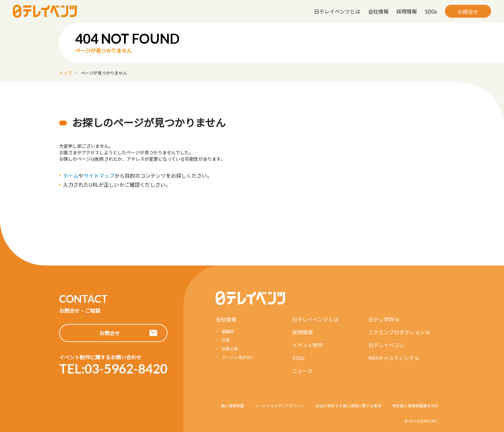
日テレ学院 (381, 319)
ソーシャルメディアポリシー (280, 405)
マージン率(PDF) (237, 357)
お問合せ (468, 12)
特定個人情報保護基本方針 (415, 405)
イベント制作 (308, 345)
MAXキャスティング (391, 358)
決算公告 (230, 349)
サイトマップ (99, 175)
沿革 (226, 340)
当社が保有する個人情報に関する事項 (348, 405)
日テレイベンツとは (337, 11)
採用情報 (407, 11)
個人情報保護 (232, 405)
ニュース (302, 371)
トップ (65, 73)
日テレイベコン (386, 345)
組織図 (228, 331)
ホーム (71, 175)
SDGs (431, 11)
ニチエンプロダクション (397, 332)
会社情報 (378, 11)
